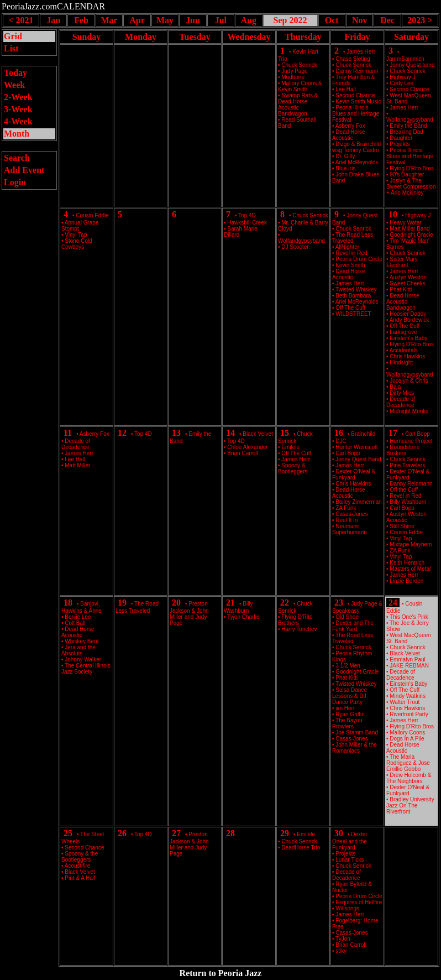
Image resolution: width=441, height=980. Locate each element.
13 (176, 433)
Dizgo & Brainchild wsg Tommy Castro (356, 147)
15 (285, 433)
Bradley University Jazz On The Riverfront (410, 806)
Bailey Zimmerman (358, 502)
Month (17, 134)
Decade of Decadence (401, 402)
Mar (109, 20)
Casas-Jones (351, 933)
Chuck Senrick (310, 215)
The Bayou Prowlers (347, 723)
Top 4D (247, 215)
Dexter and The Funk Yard (353, 626)
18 (68, 603)
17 (393, 433)
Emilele (306, 834)
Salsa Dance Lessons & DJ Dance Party (350, 696)
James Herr (361, 52)
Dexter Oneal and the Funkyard (350, 841)
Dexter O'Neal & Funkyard (354, 475)
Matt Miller (77, 465)
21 (230, 603)
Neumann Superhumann (350, 529)
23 (339, 603)
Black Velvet (258, 434)
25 (68, 833)
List (11, 48)
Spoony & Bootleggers (293, 468)
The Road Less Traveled (353, 238)
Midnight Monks (409, 411)
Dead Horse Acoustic (349, 135)
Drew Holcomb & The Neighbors (409, 778)
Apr (137, 20)
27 (176, 833)
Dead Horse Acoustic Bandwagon (403, 302)
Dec (387, 20)
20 (176, 603)
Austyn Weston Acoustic (406, 517)
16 (339, 433)
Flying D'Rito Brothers (295, 620)
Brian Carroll (243, 453)
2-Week (18, 97)
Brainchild (363, 434)
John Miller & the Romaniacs (355, 748)
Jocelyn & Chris (409, 381)
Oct (332, 20)
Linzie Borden (406, 581)
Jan (53, 20)
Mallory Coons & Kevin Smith (300, 86)
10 (393, 214)
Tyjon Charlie (243, 617)
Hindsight (401, 363)
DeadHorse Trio (301, 848)
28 (230, 833)
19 (122, 603)
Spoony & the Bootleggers (80, 857)
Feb (81, 20)
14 (230, 433)
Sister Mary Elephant (402, 262)
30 (339, 833)
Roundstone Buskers (403, 450)
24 (393, 603)
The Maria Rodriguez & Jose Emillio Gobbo (408, 763)
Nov (360, 20)
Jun (193, 20)
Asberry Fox (95, 434)
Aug (249, 20)
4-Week (18, 121)
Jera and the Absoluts (78, 650)
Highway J (418, 215)
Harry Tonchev (299, 629)
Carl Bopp (417, 434)
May (165, 20)
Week (14, 85)
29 (285, 833)
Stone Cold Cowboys (77, 244)
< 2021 (21, 20)
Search (17, 158)
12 (122, 433)
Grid (13, 36)
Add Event (24, 170)
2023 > (420, 20)
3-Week (18, 109)
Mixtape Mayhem (411, 544)
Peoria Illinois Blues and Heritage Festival (356, 114)
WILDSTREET (353, 314)
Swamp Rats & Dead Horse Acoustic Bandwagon (298, 105)
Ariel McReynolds (357, 162)
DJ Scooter (295, 247)
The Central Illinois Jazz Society (86, 669)
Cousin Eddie (92, 215)
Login (15, 182)
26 (122, 833)
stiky (341, 951)
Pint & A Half (80, 878)
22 (285, 603)
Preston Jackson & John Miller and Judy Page (189, 613)
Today (15, 73)
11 (68, 433)
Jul (221, 20)
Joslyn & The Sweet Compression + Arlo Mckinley (411, 187)
